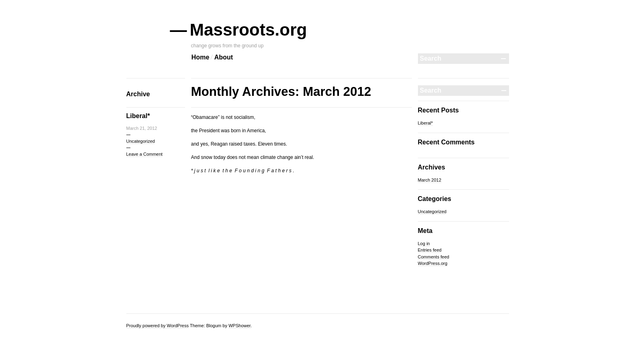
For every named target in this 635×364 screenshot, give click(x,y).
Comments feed (434, 257)
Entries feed (430, 250)
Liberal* (138, 116)
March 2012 (430, 180)
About (224, 57)
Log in (424, 243)
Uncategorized (141, 141)
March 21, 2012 (142, 128)
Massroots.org (249, 30)
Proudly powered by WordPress (158, 326)
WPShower (239, 326)
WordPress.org (433, 263)
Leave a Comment (145, 154)
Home (200, 57)
